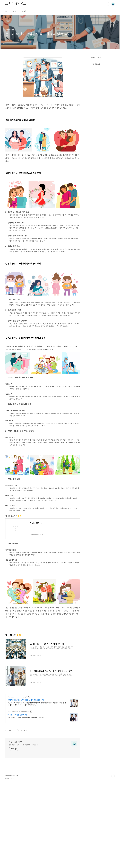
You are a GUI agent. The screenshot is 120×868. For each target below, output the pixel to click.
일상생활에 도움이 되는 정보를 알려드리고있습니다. (24, 801)
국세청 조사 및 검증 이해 (17, 771)
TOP (113, 833)
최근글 (93, 57)
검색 (108, 4)
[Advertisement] (43, 356)
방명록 (24, 11)
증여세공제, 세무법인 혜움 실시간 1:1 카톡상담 (26, 757)
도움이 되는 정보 (16, 4)
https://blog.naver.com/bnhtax (18, 768)
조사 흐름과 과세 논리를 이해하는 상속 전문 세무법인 (26, 774)
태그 (14, 11)
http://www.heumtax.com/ (17, 754)
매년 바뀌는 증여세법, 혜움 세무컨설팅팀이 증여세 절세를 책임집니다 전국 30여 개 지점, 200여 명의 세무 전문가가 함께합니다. (37, 760)
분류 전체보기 (96, 64)
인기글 (99, 57)
